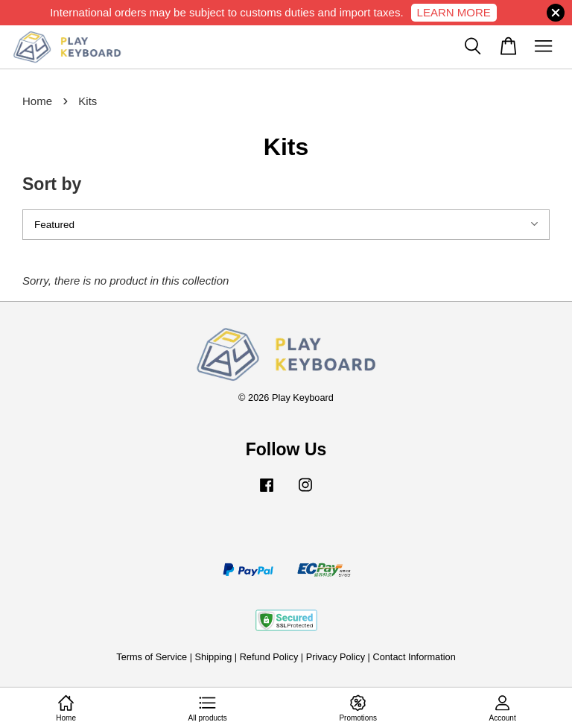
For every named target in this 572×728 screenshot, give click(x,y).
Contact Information (414, 657)
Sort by (52, 184)
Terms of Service (152, 657)
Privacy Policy (336, 657)
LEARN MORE (454, 12)
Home (37, 101)
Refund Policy (269, 657)
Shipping (214, 657)
